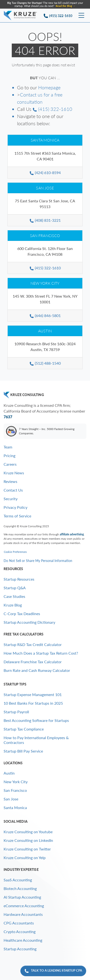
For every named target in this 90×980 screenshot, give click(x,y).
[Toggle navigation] (81, 16)
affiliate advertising (72, 534)
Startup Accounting (20, 949)
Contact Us (13, 490)
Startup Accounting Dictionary (29, 622)
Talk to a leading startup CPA (53, 971)
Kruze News (14, 473)
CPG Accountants (19, 923)
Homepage (49, 87)
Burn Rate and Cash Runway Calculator (37, 670)
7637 (8, 417)
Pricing (9, 456)
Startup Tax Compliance (24, 729)
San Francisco (45, 235)
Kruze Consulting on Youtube (28, 832)
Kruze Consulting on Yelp (25, 858)
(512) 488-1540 (45, 363)
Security (11, 499)
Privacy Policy (15, 507)
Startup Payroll (16, 712)
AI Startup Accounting (22, 897)
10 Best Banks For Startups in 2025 (33, 703)
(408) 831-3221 (45, 220)
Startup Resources (19, 579)
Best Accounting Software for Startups (36, 720)
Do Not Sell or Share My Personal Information (38, 561)
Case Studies (14, 596)
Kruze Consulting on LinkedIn (28, 840)
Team (8, 447)
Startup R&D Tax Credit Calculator (33, 644)
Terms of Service (17, 516)
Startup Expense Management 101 (33, 694)
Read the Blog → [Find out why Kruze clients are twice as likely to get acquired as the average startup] (66, 6)
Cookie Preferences (15, 552)
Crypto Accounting (20, 932)
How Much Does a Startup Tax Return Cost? (41, 653)
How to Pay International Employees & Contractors (36, 740)
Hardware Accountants (23, 914)
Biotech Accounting (20, 888)
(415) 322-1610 (52, 109)
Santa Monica (45, 140)
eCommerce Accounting (24, 906)
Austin (45, 331)
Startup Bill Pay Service (23, 751)
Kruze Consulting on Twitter (27, 849)
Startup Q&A (15, 588)
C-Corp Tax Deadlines (22, 614)
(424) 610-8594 (45, 173)
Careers (10, 464)
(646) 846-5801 (45, 315)
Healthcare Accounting (23, 940)
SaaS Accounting (18, 880)
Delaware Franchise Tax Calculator (33, 662)
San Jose (45, 188)
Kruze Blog (13, 605)
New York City (45, 283)
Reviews (10, 481)
